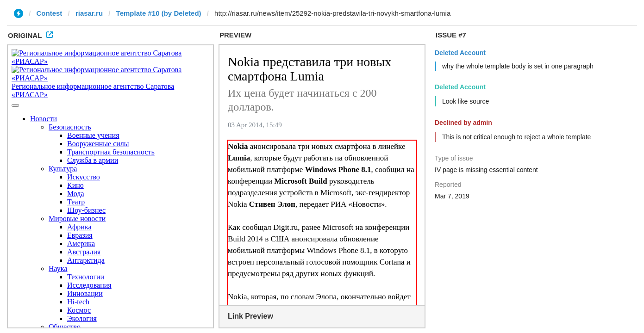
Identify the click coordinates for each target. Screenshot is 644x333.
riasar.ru (89, 13)
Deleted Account (460, 53)
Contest (50, 13)
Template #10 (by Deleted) (159, 13)
